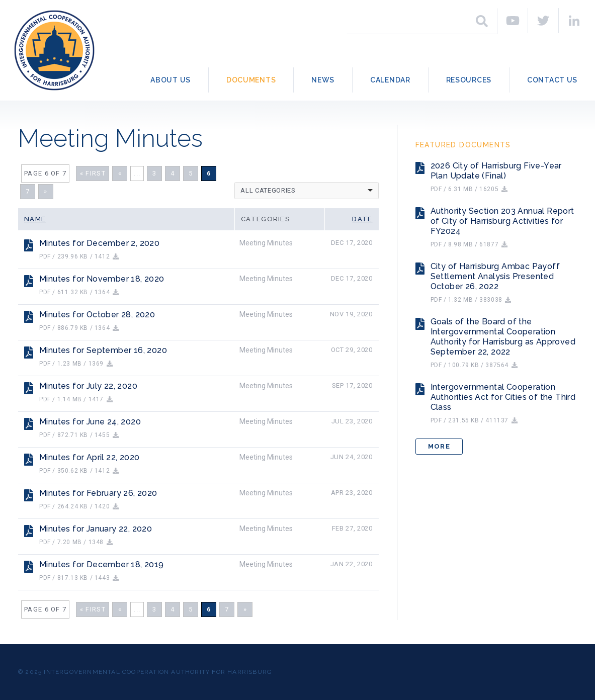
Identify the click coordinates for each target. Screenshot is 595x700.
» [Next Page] (46, 191)
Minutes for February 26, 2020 (98, 493)
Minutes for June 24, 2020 (90, 422)
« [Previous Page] (120, 173)
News (323, 80)
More (439, 446)
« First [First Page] (93, 173)
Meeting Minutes (266, 243)
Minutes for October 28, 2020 (97, 315)
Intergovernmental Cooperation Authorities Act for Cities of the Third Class (503, 397)
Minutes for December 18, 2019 (102, 564)
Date (362, 219)
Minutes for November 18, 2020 (102, 279)
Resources (469, 80)
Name (35, 219)
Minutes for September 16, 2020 (103, 350)
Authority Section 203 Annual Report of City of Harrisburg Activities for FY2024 (502, 221)
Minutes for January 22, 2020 (96, 529)
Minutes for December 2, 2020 (99, 243)
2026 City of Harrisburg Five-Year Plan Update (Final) (496, 171)
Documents (251, 80)
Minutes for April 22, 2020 (89, 457)
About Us (171, 80)
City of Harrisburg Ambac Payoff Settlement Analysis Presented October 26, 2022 (495, 276)
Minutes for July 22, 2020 (88, 386)
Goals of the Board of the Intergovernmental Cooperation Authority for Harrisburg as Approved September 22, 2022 (503, 337)
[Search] (482, 21)
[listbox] (307, 191)
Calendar (390, 80)
